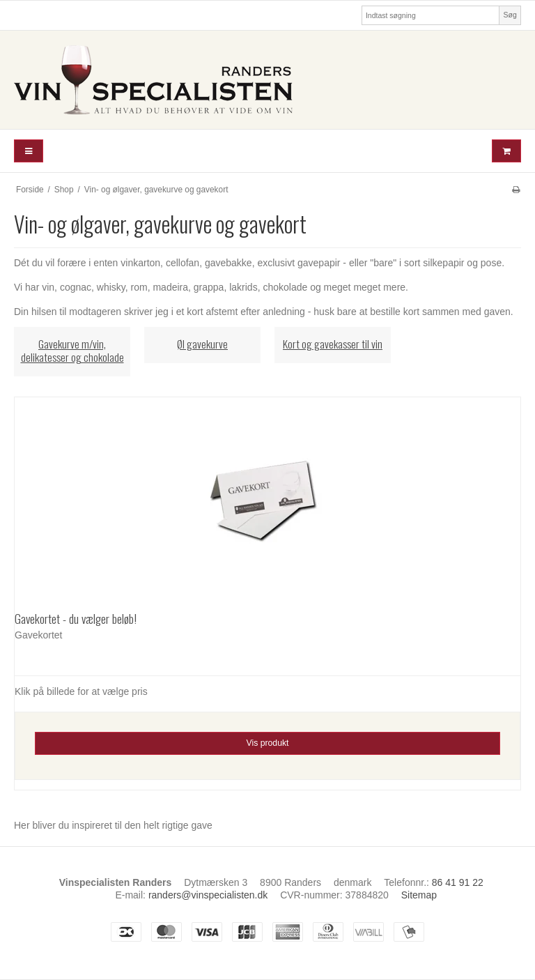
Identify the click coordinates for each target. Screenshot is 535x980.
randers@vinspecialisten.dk (208, 895)
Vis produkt (267, 743)
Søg (510, 15)
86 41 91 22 (458, 882)
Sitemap (419, 895)
